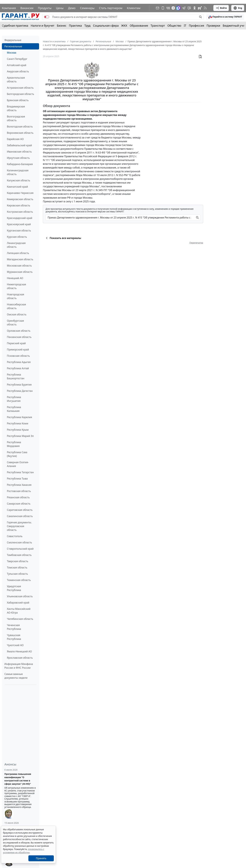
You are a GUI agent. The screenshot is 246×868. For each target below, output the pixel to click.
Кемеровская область (20, 199)
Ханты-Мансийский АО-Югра (19, 611)
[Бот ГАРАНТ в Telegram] (189, 8)
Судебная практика (15, 26)
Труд (87, 26)
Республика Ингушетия (14, 399)
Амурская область (18, 71)
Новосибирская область (16, 306)
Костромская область (20, 212)
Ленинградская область (16, 245)
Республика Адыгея (19, 362)
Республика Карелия (19, 417)
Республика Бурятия (19, 385)
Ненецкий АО (15, 278)
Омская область (17, 314)
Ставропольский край (20, 549)
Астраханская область (20, 88)
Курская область (17, 237)
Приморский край (18, 350)
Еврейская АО (15, 139)
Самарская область (19, 504)
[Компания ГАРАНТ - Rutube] (200, 8)
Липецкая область (18, 253)
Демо (72, 8)
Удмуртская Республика (14, 588)
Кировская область (19, 205)
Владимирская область (16, 108)
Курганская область (19, 231)
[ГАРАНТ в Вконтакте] (168, 8)
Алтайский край (17, 65)
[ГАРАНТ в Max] (178, 8)
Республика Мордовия (14, 444)
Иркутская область (18, 158)
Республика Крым (18, 430)
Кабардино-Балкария (20, 164)
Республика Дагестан (20, 391)
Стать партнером (111, 8)
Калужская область (19, 180)
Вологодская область (20, 127)
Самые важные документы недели (16, 676)
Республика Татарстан (20, 472)
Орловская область (19, 331)
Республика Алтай (18, 368)
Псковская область (18, 356)
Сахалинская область (20, 516)
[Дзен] (173, 8)
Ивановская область (19, 152)
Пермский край (16, 343)
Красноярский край (19, 224)
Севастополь (15, 536)
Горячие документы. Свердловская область (19, 526)
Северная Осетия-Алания (18, 464)
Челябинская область (20, 619)
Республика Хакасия (19, 485)
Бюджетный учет (234, 26)
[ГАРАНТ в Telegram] (184, 8)
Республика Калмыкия (14, 409)
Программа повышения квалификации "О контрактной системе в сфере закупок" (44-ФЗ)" (18, 779)
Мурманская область (20, 272)
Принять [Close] (41, 858)
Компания (9, 8)
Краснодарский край (20, 218)
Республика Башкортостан (16, 376)
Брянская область (18, 100)
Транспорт (158, 26)
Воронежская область (20, 133)
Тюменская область (19, 580)
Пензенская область (19, 337)
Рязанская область (18, 497)
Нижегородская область (16, 286)
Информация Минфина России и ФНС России (19, 666)
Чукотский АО (15, 645)
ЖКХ (124, 26)
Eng (238, 8)
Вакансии (27, 8)
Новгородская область (16, 296)
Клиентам (134, 8)
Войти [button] (221, 8)
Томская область (17, 567)
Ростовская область (19, 491)
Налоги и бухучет (43, 26)
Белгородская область (20, 94)
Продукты (45, 8)
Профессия (197, 26)
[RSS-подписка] (205, 8)
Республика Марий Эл (20, 436)
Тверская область (18, 561)
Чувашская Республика (14, 637)
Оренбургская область (15, 323)
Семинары (87, 8)
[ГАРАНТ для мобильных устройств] (163, 8)
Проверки (213, 26)
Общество (174, 26)
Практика (75, 26)
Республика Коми (18, 423)
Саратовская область (20, 510)
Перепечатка (196, 243)
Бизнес (62, 26)
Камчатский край (17, 187)
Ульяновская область (20, 596)
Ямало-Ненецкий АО (19, 651)
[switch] (47, 17)
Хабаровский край (18, 603)
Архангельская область (16, 80)
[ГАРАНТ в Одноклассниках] (195, 8)
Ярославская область (20, 658)
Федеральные (13, 40)
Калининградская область (18, 172)
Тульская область (17, 574)
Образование (139, 26)
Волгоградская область (16, 118)
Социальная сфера (106, 26)
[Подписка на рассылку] (158, 8)
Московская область (19, 266)
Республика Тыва (17, 479)
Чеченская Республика (14, 627)
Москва (12, 53)
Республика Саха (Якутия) (17, 454)
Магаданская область (20, 259)
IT (185, 26)
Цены (60, 8)
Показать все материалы (63, 238)
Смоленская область (19, 542)
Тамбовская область (19, 555)
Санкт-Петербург (17, 59)
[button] (225, 17)
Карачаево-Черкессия (20, 193)
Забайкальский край (19, 145)
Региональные (13, 46)
